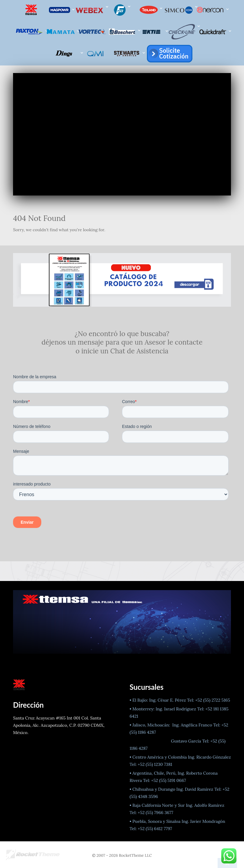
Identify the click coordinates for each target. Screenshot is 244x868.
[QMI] (96, 53)
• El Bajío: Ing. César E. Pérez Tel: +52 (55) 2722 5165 (180, 700)
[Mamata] (62, 32)
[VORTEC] (93, 32)
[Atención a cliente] (169, 53)
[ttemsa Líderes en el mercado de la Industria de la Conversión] (32, 10)
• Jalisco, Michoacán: (150, 725)
